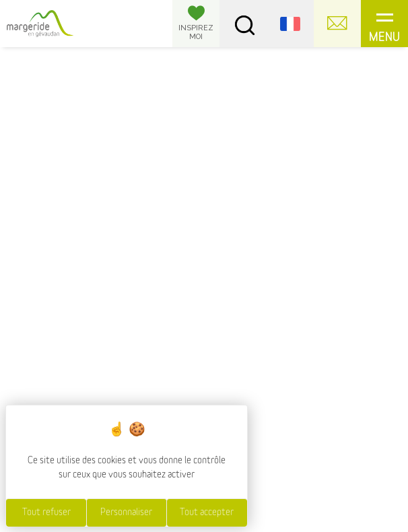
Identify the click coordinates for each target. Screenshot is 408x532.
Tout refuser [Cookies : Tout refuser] (46, 512)
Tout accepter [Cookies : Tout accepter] (207, 512)
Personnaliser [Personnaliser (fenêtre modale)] (126, 512)
